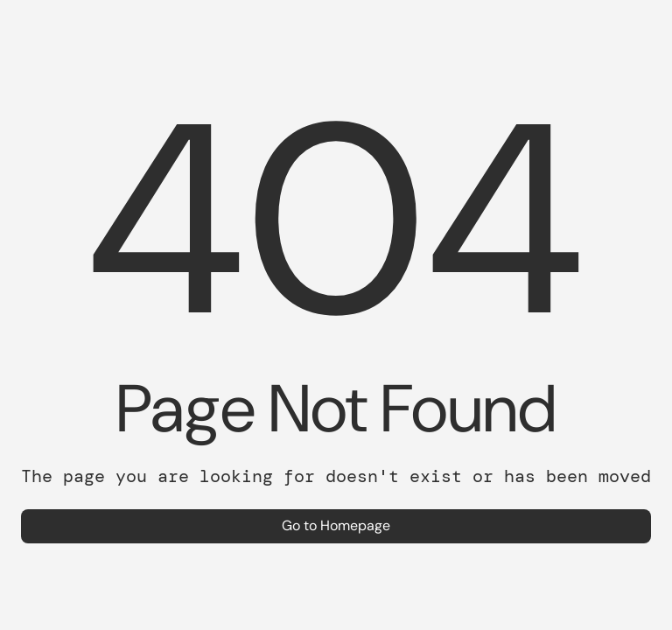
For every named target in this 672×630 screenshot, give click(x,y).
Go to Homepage (336, 525)
